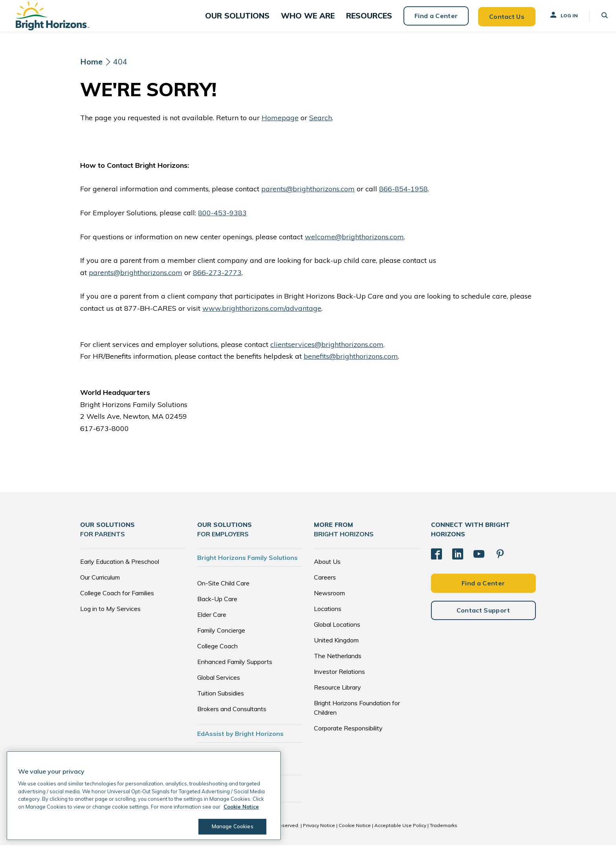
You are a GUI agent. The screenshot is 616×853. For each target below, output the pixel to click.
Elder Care (212, 622)
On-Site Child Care (223, 591)
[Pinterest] (500, 561)
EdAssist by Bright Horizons (240, 741)
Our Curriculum (100, 585)
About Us (327, 569)
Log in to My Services (110, 616)
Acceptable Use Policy (400, 833)
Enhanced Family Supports (235, 670)
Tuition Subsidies (221, 701)
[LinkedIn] (458, 561)
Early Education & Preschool (120, 569)
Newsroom (329, 601)
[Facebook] (436, 561)
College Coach (217, 654)
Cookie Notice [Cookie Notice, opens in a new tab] (241, 807)
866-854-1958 (403, 197)
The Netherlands (338, 664)
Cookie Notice (355, 833)
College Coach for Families (117, 601)
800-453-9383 (222, 221)
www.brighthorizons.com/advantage (262, 316)
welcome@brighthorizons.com (354, 245)
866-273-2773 (217, 280)
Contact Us (499, 20)
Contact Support (483, 617)
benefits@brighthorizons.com (351, 364)
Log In (556, 19)
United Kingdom (336, 648)
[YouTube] (479, 561)
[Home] (91, 70)
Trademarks (444, 833)
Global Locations (337, 632)
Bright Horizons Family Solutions (247, 565)
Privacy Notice (319, 833)
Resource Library (337, 695)
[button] (250, 20)
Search (321, 126)
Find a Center (428, 20)
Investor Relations (339, 679)
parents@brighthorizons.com (308, 197)
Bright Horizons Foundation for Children (357, 715)
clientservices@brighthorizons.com (327, 352)
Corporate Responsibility (348, 736)
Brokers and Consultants (232, 717)
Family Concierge (221, 638)
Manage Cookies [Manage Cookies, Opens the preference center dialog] (230, 826)
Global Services (219, 685)
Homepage (280, 126)
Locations (328, 616)
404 (120, 70)
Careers (325, 585)
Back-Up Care (217, 607)
